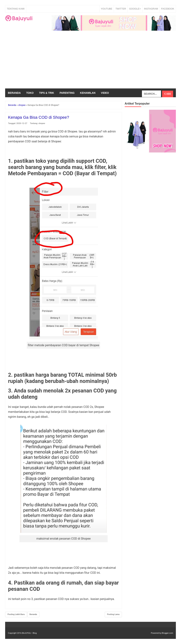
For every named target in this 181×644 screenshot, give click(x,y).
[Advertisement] (90, 61)
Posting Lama (113, 614)
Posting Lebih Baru (16, 614)
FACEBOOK (168, 9)
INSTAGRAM (151, 9)
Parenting (67, 93)
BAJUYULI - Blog (29, 633)
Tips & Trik (47, 93)
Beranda (14, 93)
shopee (42, 123)
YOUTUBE (107, 9)
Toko (30, 93)
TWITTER (121, 9)
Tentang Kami (16, 9)
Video (105, 93)
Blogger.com (167, 633)
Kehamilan (88, 93)
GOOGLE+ (135, 9)
